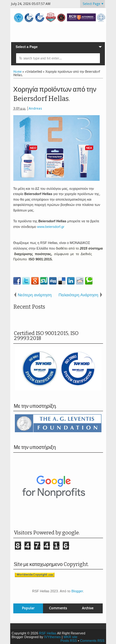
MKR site (70, 637)
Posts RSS (69, 641)
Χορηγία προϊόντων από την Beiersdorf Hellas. (55, 94)
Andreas (35, 109)
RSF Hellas (48, 633)
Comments (58, 608)
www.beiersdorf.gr (51, 227)
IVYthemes (53, 637)
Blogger (77, 591)
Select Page (91, 4)
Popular (28, 608)
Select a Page (27, 47)
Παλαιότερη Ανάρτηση (78, 295)
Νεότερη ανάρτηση (35, 295)
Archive (88, 608)
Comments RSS (92, 641)
